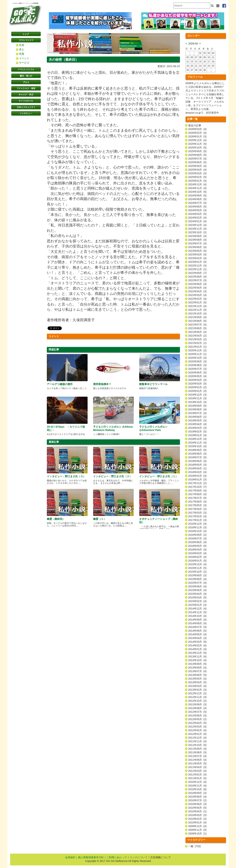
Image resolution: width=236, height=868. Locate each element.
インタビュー (26, 113)
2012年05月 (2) (197, 719)
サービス (24, 63)
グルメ (26, 82)
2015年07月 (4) (197, 583)
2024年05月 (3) (197, 210)
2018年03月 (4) (197, 472)
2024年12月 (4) (197, 184)
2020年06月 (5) (197, 373)
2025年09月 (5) (197, 151)
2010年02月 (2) (197, 819)
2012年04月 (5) (197, 723)
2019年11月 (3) (197, 398)
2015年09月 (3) (197, 575)
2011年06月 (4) (197, 760)
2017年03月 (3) (197, 513)
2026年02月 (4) (197, 133)
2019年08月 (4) (197, 409)
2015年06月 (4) (197, 586)
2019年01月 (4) (197, 435)
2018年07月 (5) (197, 457)
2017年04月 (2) (197, 509)
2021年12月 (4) (197, 306)
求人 (22, 49)
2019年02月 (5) (197, 432)
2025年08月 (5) (197, 155)
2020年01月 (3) (197, 391)
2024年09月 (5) (197, 195)
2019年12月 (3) (197, 395)
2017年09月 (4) (197, 491)
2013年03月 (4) (197, 686)
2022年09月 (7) (197, 273)
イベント (24, 58)
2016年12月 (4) (197, 524)
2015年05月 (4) (197, 590)
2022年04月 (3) (197, 291)
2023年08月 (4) (197, 240)
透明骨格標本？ (102, 384)
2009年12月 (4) (197, 826)
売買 (22, 54)
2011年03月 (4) (197, 771)
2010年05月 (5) (197, 808)
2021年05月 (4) (197, 332)
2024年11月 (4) (197, 188)
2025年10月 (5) (197, 148)
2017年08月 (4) (197, 494)
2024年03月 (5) (197, 214)
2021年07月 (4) (197, 325)
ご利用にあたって (117, 857)
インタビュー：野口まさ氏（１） (159, 476)
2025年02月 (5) (197, 177)
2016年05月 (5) (197, 546)
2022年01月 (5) (197, 302)
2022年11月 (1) (197, 269)
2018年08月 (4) (197, 454)
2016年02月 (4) (197, 557)
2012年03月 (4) (197, 727)
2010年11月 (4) (197, 786)
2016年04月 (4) (197, 550)
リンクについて (139, 857)
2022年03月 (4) (197, 295)
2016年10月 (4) (197, 531)
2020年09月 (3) (197, 361)
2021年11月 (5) (197, 310)
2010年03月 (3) (197, 815)
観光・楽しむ (26, 76)
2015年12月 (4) (197, 564)
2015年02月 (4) (197, 601)
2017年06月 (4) (197, 502)
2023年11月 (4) (197, 229)
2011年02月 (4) (197, 775)
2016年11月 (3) (197, 527)
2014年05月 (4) (197, 634)
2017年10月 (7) (197, 487)
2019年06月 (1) (197, 417)
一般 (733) (195, 846)
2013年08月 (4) (197, 668)
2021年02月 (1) (197, 343)
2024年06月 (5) (197, 207)
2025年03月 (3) (197, 173)
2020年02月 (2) (197, 387)
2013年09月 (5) (197, 664)
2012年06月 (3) (197, 715)
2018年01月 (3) (197, 479)
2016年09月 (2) (197, 535)
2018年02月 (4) (197, 476)
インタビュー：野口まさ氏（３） (66, 476)
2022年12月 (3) (197, 266)
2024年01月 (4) (197, 221)
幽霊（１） (100, 519)
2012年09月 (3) (197, 704)
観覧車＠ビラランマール (153, 384)
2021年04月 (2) (197, 336)
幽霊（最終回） (56, 519)
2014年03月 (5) (197, 642)
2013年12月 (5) (197, 653)
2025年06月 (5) (197, 162)
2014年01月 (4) (197, 649)
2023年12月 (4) (197, 225)
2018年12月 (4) (197, 439)
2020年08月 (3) (197, 365)
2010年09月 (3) (197, 793)
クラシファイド (26, 40)
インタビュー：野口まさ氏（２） (112, 476)
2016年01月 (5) (197, 561)
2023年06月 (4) (197, 247)
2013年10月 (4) (197, 660)
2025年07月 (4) (197, 159)
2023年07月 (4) (197, 243)
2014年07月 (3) (197, 627)
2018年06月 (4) (197, 461)
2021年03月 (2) (197, 339)
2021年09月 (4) (197, 317)
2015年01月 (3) (197, 605)
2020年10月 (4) (197, 358)
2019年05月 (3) (197, 420)
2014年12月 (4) (197, 609)
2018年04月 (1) (197, 468)
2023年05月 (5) (197, 251)
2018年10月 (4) (197, 446)
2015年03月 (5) (197, 597)
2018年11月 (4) (197, 443)
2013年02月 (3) (197, 690)
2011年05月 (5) (197, 763)
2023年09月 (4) (197, 236)
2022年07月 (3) (197, 280)
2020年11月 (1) (197, 354)
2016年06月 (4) (197, 542)
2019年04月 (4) (197, 424)
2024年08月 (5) (197, 199)
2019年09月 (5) (197, 406)
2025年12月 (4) (197, 140)
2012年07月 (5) (197, 712)
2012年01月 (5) (197, 734)
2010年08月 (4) (197, 797)
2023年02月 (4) (197, 258)
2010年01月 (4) (197, 822)
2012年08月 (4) (197, 708)
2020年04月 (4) (197, 380)
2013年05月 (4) (197, 679)
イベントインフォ (26, 70)
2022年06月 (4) (197, 284)
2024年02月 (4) (197, 218)
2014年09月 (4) (197, 620)
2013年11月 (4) (197, 656)
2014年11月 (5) (197, 612)
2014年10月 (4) (197, 616)
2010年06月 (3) (197, 804)
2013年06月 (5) (197, 675)
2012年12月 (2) (197, 693)
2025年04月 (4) (197, 170)
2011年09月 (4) (197, 749)
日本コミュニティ (26, 107)
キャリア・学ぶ (26, 95)
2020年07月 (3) (197, 369)
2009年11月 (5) (197, 830)
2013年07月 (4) (197, 671)
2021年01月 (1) (197, 347)
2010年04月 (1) (197, 811)
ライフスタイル (26, 101)
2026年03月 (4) (197, 129)
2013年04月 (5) (197, 682)
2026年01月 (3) (197, 136)
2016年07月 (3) (197, 538)
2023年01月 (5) (197, 262)
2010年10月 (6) (197, 789)
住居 (22, 45)
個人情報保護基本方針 (91, 857)
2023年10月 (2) (197, 232)
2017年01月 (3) (197, 520)
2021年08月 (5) (197, 321)
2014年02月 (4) (197, 645)
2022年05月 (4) (197, 288)
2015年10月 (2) (197, 572)
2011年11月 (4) (197, 741)
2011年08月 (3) (197, 752)
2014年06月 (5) (197, 631)
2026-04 (193, 44)
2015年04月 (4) (197, 594)
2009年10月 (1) (197, 834)
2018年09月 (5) (197, 450)
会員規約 (70, 857)
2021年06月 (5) (197, 328)
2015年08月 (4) (197, 579)
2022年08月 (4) (197, 277)
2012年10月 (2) (197, 701)
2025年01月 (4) (197, 181)
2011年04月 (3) (197, 767)
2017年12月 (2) (197, 483)
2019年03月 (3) (197, 428)
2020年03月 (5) (197, 384)
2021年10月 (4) (197, 313)
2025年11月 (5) (197, 144)
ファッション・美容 (26, 88)
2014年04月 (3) (197, 638)
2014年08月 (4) (197, 623)
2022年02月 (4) (197, 299)
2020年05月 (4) (197, 376)
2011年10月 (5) (197, 745)
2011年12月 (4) (197, 738)
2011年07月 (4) (197, 756)
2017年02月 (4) (197, 516)
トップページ (26, 34)
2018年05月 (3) (197, 465)
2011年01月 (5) (197, 778)
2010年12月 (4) (197, 782)
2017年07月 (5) (197, 498)
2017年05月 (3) (197, 505)
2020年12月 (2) (197, 350)
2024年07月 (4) (197, 203)
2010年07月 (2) (197, 800)
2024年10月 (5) (197, 192)
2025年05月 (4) (197, 166)
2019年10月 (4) (197, 402)
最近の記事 (195, 125)
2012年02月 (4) (197, 730)
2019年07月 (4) (197, 413)
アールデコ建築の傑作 (60, 384)
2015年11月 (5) (197, 568)
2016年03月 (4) (197, 553)
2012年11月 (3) (197, 697)
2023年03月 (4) (197, 254)
